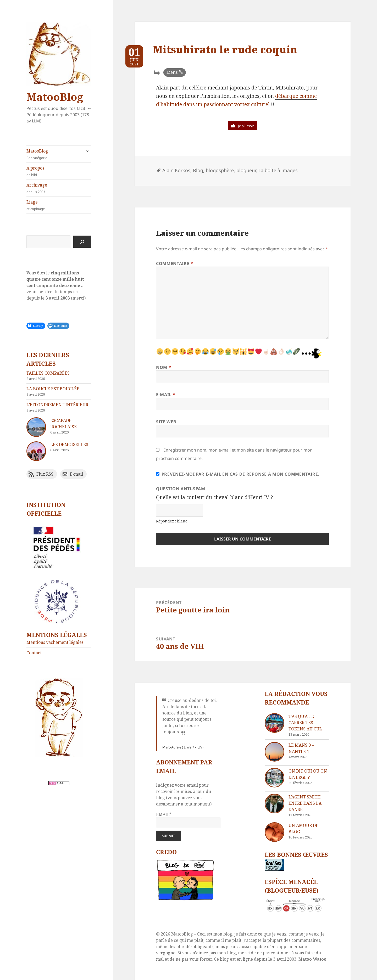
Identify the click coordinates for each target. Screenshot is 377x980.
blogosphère (220, 170)
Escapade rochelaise (63, 424)
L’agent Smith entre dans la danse (305, 803)
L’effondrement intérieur (57, 405)
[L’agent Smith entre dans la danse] (275, 804)
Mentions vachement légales (55, 642)
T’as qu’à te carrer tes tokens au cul (305, 723)
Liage (59, 205)
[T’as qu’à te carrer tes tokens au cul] (275, 723)
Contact (34, 653)
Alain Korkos (176, 170)
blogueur (246, 170)
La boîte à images (278, 170)
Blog (198, 170)
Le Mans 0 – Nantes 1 (301, 748)
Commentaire (174, 263)
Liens (172, 72)
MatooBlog (55, 97)
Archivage (59, 188)
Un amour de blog (303, 829)
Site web (166, 422)
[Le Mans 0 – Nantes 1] (275, 752)
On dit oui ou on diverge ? (308, 774)
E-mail (166, 395)
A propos (59, 171)
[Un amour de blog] (275, 832)
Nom (163, 367)
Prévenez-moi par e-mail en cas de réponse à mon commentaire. (238, 474)
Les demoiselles (69, 444)
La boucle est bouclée (53, 389)
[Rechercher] (82, 242)
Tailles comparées (48, 373)
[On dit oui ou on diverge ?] (275, 778)
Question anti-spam (181, 489)
